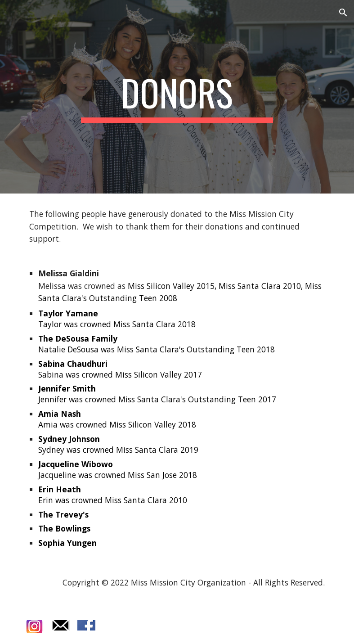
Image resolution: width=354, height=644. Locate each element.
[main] (177, 97)
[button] (343, 13)
